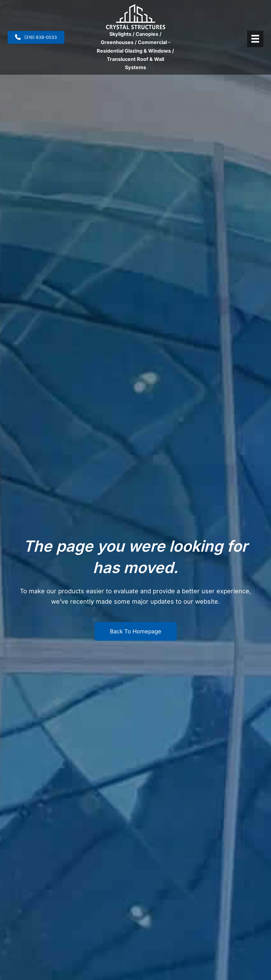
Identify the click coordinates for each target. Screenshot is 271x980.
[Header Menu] (255, 39)
